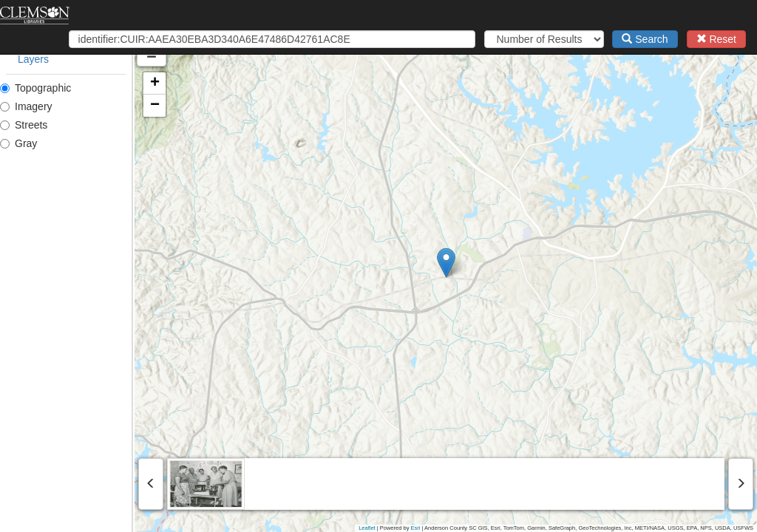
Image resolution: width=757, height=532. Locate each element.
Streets (24, 125)
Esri (415, 528)
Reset (716, 39)
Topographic (35, 88)
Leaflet (367, 528)
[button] (513, 263)
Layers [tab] (33, 59)
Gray (18, 143)
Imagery (26, 106)
